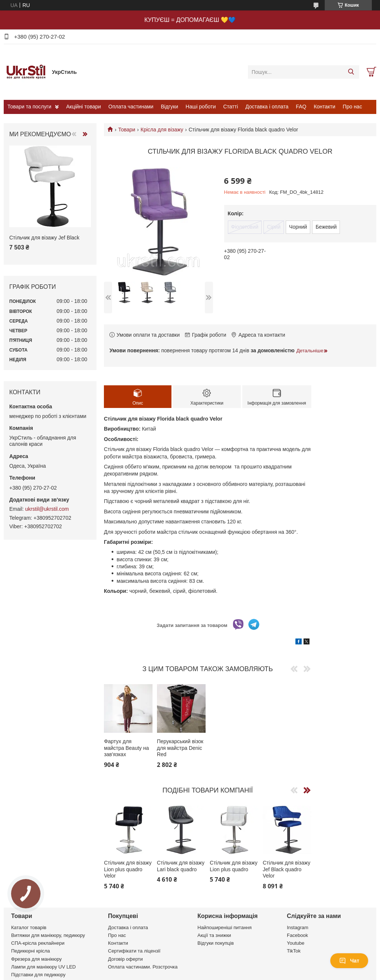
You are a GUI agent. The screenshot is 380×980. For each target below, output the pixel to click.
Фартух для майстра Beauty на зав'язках (126, 748)
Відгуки (169, 107)
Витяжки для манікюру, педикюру (48, 935)
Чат (349, 961)
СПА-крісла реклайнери (38, 943)
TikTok (294, 951)
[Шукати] (351, 72)
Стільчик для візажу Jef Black (44, 238)
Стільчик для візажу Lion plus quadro (233, 866)
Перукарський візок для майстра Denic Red (180, 748)
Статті (231, 107)
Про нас (353, 107)
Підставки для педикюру (38, 975)
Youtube (296, 943)
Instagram (298, 927)
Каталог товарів (29, 927)
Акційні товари (83, 107)
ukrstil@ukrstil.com (47, 509)
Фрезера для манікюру (36, 959)
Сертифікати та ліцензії (134, 951)
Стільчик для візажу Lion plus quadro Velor (128, 869)
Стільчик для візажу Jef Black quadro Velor (286, 869)
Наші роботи (201, 107)
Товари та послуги (29, 107)
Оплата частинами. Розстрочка (143, 967)
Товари (127, 130)
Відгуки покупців (216, 943)
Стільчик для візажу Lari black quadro (181, 866)
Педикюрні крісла (31, 951)
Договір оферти (125, 959)
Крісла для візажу (162, 130)
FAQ (301, 107)
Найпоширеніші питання (225, 927)
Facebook (297, 935)
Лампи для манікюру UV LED (43, 967)
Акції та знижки (214, 935)
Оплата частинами (131, 107)
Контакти (324, 107)
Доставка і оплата (267, 107)
